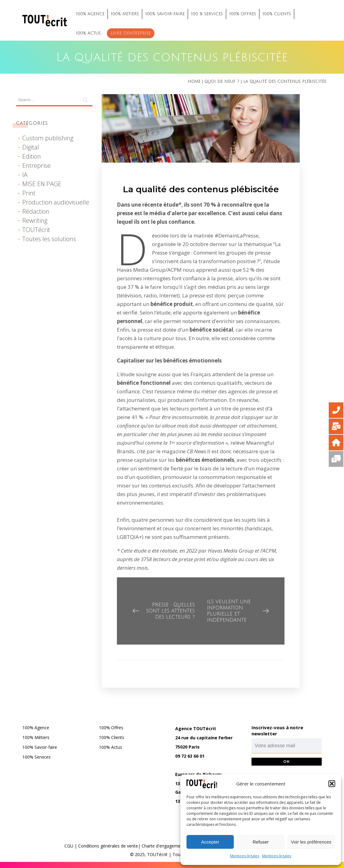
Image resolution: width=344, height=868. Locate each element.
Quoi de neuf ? (222, 82)
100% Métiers (36, 737)
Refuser (261, 842)
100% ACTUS (88, 33)
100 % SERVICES (207, 14)
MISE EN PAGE (42, 184)
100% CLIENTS (277, 14)
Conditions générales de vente (108, 846)
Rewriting (35, 221)
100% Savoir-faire (40, 747)
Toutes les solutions (49, 239)
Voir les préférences (311, 842)
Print (29, 193)
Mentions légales (245, 856)
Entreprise (36, 166)
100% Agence (36, 728)
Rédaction (36, 211)
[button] (332, 784)
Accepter (210, 842)
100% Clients (112, 737)
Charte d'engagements (164, 846)
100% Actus (110, 747)
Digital (31, 147)
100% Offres (111, 728)
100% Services (36, 757)
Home (194, 82)
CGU (69, 846)
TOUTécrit (36, 230)
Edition (32, 156)
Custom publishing (48, 138)
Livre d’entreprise (131, 33)
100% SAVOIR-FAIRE (165, 14)
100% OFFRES (243, 14)
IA (25, 175)
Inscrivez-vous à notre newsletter (277, 730)
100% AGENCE (90, 14)
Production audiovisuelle (56, 202)
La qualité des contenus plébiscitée (201, 189)
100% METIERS (125, 14)
